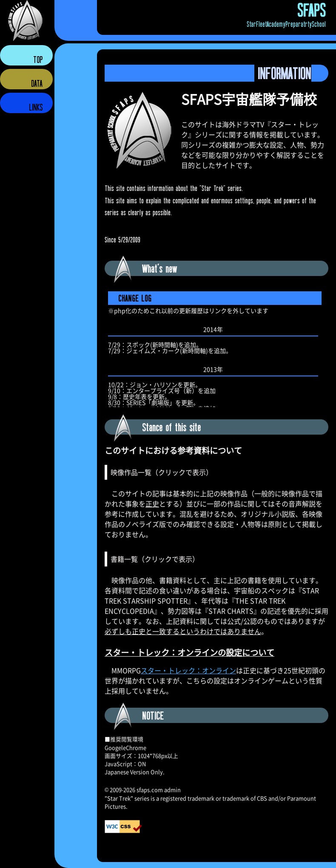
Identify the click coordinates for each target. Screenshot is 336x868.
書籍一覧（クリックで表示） (155, 559)
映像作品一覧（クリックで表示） (162, 472)
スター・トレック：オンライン (188, 670)
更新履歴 (216, 347)
